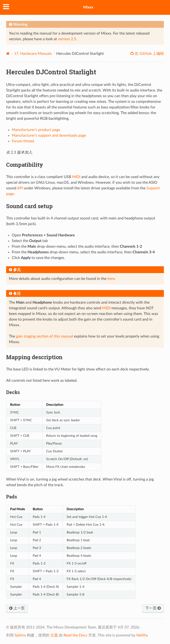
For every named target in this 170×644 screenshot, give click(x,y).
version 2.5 (67, 39)
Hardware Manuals (33, 54)
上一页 (17, 608)
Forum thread (23, 141)
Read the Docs (75, 635)
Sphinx (20, 635)
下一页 (153, 608)
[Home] (8, 54)
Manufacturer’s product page (36, 130)
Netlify (142, 635)
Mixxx (88, 7)
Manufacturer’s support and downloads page (49, 135)
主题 (54, 635)
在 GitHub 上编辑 (149, 54)
